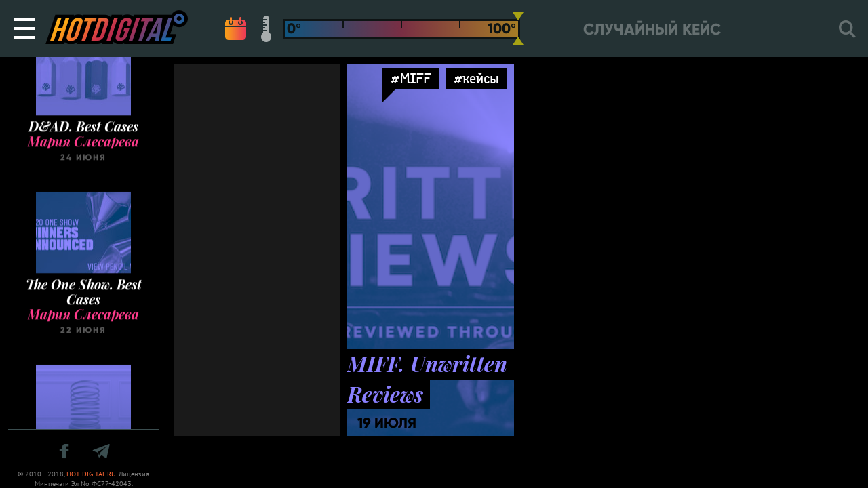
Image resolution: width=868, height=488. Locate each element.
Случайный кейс (652, 29)
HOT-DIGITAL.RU (91, 474)
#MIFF (411, 78)
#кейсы (476, 78)
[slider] (518, 28)
